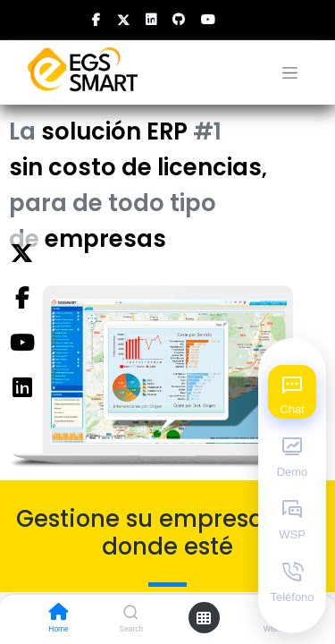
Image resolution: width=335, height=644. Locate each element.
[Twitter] (21, 254)
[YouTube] (21, 343)
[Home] (59, 614)
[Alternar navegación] (290, 73)
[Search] (131, 614)
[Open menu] (204, 618)
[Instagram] (21, 388)
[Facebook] (21, 299)
